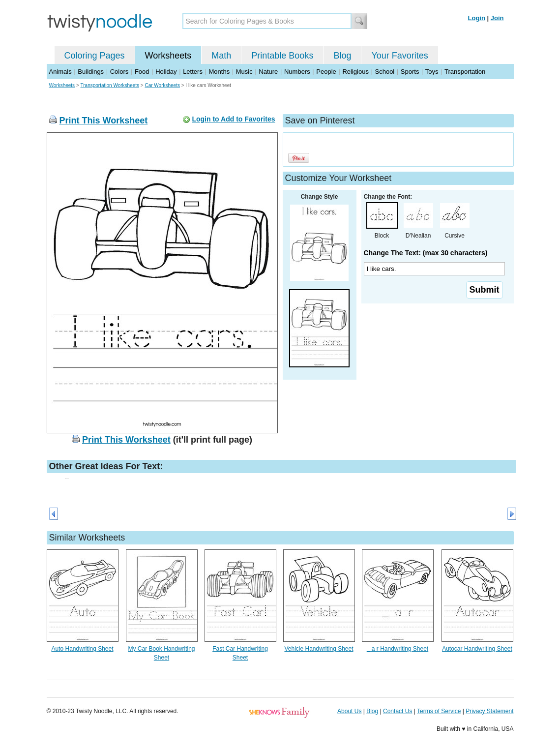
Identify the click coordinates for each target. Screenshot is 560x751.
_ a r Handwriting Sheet (398, 649)
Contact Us (398, 711)
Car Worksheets (162, 85)
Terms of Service (439, 711)
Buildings (91, 72)
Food (142, 72)
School (385, 72)
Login (477, 18)
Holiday (166, 72)
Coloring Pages (95, 56)
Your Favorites (399, 56)
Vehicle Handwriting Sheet (319, 649)
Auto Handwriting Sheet (82, 649)
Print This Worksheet (104, 120)
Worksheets (168, 56)
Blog (342, 56)
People (326, 72)
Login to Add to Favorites (233, 119)
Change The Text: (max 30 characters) (426, 253)
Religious (355, 72)
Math (221, 56)
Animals (60, 72)
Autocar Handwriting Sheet (477, 649)
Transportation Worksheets (110, 85)
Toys (432, 72)
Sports (410, 72)
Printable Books (282, 56)
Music (244, 72)
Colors (119, 72)
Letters (193, 72)
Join (497, 18)
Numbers (297, 72)
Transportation (465, 72)
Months (220, 72)
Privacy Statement (489, 711)
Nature (268, 72)
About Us (349, 711)
